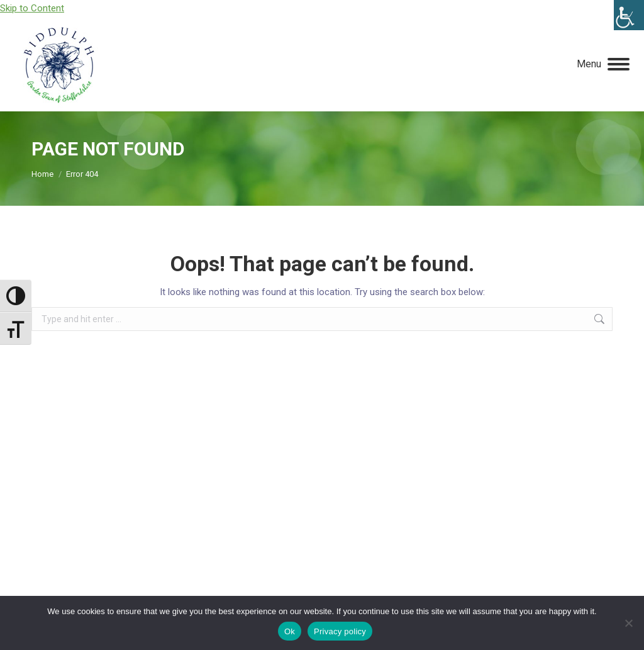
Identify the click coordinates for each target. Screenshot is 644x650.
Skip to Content (32, 8)
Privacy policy (340, 631)
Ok (290, 631)
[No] (628, 623)
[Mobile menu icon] (603, 64)
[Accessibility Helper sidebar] (629, 15)
